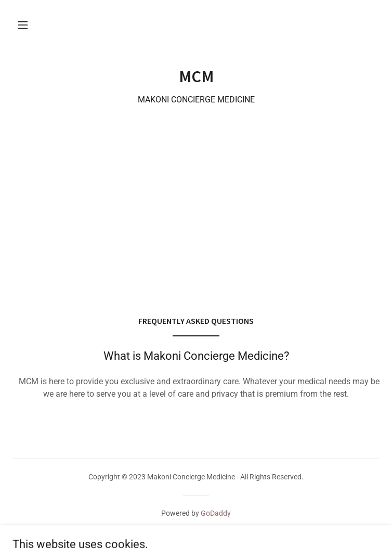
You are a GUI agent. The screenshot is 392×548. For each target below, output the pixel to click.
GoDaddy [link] (216, 513)
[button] (23, 25)
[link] (196, 76)
